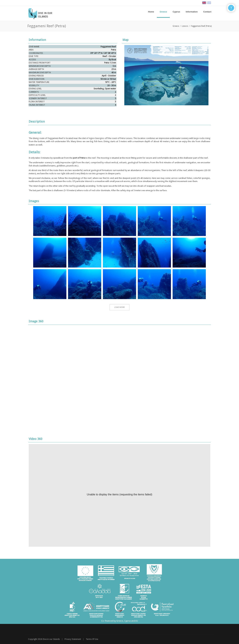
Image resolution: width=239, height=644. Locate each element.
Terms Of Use (92, 639)
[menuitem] (163, 12)
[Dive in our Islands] (42, 13)
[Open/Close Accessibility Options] (231, 8)
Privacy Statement (73, 639)
